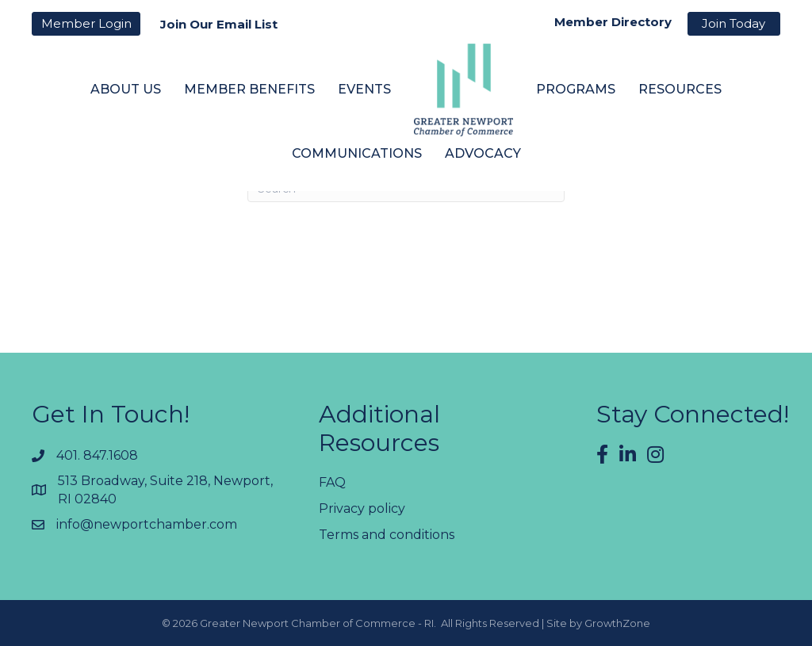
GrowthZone (617, 623)
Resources (680, 89)
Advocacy (483, 153)
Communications (357, 153)
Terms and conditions (387, 535)
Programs (576, 89)
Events (364, 89)
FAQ (332, 482)
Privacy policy (362, 508)
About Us (126, 89)
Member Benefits (249, 89)
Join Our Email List (219, 24)
